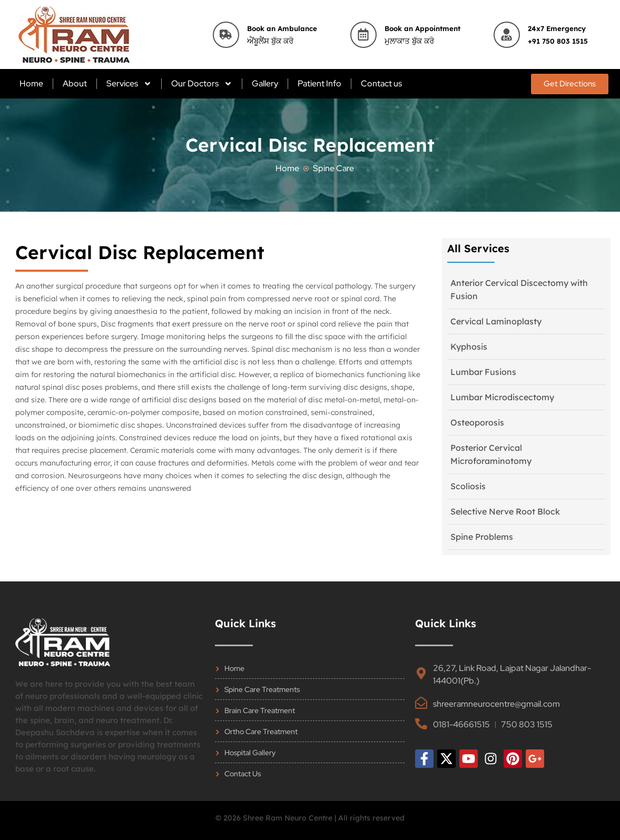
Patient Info (319, 83)
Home (31, 83)
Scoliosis (468, 486)
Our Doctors (202, 84)
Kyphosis (469, 347)
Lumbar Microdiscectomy (502, 397)
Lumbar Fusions (483, 372)
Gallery (265, 83)
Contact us (381, 83)
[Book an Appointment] (363, 35)
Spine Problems (482, 537)
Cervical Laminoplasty (496, 321)
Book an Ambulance (282, 28)
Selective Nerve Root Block (505, 511)
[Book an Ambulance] (226, 35)
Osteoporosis (477, 422)
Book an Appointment (422, 28)
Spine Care (333, 168)
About (75, 83)
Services (129, 84)
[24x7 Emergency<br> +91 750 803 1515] (507, 35)
